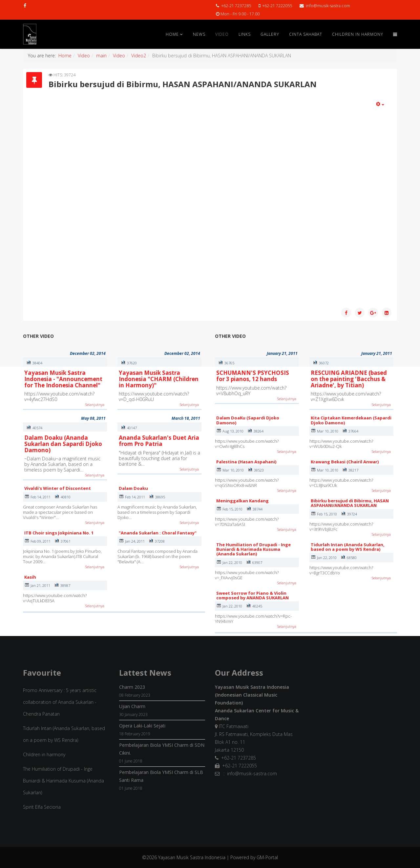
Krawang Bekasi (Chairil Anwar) (345, 462)
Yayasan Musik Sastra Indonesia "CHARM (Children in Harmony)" (159, 379)
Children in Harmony (358, 34)
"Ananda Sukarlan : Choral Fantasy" (158, 533)
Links (245, 34)
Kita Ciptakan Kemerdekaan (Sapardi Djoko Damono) (351, 420)
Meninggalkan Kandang (242, 501)
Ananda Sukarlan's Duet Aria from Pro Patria (159, 441)
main (101, 56)
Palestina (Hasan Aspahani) (246, 462)
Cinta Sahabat (306, 34)
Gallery (270, 34)
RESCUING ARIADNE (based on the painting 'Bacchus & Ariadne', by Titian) (349, 379)
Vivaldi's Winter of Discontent (58, 488)
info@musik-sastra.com (328, 6)
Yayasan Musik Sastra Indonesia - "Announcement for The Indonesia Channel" (63, 379)
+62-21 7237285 (236, 6)
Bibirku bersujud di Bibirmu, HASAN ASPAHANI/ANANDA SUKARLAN (350, 503)
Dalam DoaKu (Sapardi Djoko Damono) (248, 420)
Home (172, 34)
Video (222, 34)
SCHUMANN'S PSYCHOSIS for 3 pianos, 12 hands (253, 376)
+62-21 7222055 (277, 6)
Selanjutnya (95, 405)
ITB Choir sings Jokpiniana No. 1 (59, 533)
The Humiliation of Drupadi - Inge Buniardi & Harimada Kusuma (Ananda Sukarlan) (253, 549)
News (199, 34)
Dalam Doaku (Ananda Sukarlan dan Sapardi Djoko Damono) (63, 444)
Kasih (30, 577)
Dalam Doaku (133, 488)
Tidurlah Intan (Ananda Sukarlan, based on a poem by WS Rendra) (348, 547)
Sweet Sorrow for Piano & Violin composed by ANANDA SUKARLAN (252, 595)
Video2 (139, 56)
